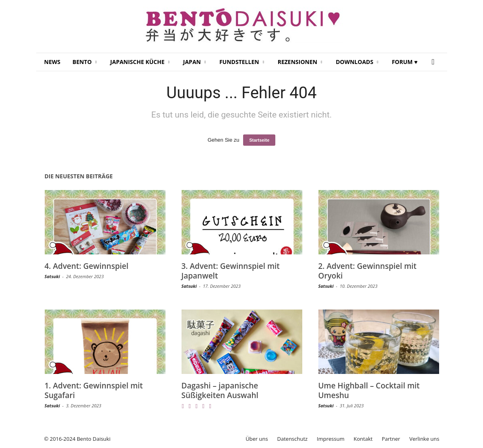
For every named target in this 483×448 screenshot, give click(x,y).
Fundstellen (242, 62)
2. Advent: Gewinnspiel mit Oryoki (367, 271)
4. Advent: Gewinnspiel (87, 266)
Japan (194, 62)
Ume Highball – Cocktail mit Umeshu (369, 390)
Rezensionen (300, 62)
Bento (85, 62)
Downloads (357, 62)
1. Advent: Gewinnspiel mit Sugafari (94, 390)
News (52, 62)
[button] (435, 62)
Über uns (257, 439)
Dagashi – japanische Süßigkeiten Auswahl (220, 390)
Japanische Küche (140, 62)
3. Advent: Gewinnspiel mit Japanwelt (231, 271)
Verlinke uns (424, 439)
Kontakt (363, 439)
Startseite (259, 140)
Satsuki (52, 276)
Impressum (331, 439)
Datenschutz (293, 439)
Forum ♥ (405, 62)
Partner (391, 439)
